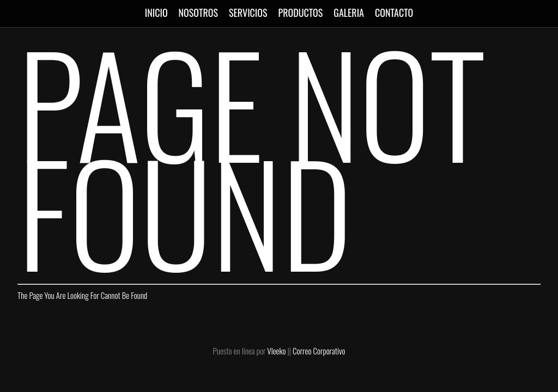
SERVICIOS (248, 13)
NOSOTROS (198, 13)
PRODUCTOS (301, 13)
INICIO (156, 13)
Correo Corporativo (319, 351)
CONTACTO (394, 13)
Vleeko (276, 351)
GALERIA (349, 13)
